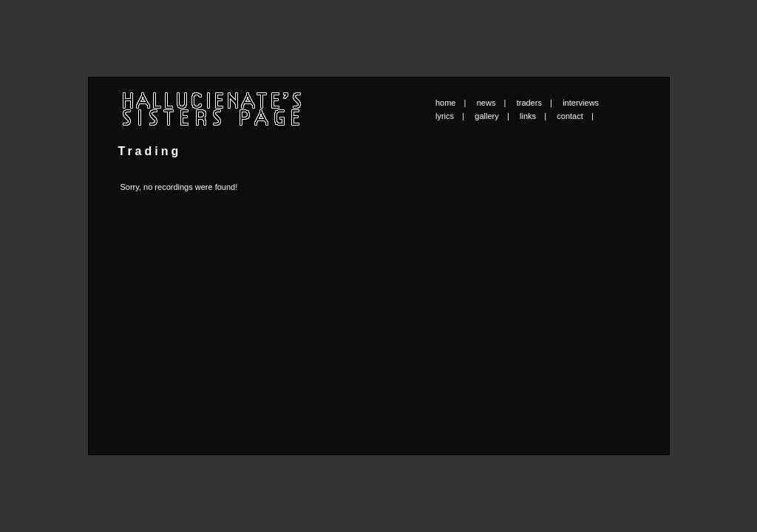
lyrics (445, 116)
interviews (581, 103)
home (446, 103)
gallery (486, 116)
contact (570, 116)
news (486, 103)
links (528, 116)
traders (529, 103)
